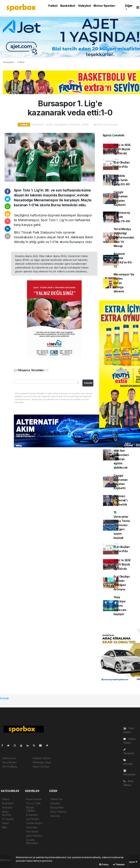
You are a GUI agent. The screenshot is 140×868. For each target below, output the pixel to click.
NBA (4, 827)
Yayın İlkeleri (9, 762)
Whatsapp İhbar (42, 762)
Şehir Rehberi (34, 836)
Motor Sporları (104, 6)
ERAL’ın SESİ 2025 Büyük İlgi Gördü (122, 149)
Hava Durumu (34, 799)
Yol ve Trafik (33, 803)
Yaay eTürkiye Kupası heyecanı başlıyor (120, 606)
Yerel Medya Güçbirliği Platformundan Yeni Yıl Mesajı (124, 238)
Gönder (88, 383)
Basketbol (68, 6)
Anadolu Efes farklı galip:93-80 (122, 180)
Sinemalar (32, 827)
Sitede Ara (56, 799)
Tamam (119, 864)
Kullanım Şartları (42, 758)
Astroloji (55, 816)
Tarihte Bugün (34, 823)
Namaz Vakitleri (31, 809)
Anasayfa (9, 62)
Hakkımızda (9, 758)
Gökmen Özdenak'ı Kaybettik (121, 500)
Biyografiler (57, 807)
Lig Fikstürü (33, 819)
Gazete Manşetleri (32, 841)
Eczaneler (32, 815)
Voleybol (84, 6)
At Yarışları (8, 819)
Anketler (55, 803)
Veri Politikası (10, 767)
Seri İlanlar (32, 831)
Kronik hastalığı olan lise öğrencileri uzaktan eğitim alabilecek (121, 455)
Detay (104, 864)
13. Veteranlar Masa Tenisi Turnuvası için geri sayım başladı (122, 525)
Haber (6, 823)
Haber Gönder (41, 767)
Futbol (53, 6)
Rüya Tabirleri (58, 812)
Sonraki (4, 698)
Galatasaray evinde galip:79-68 (122, 217)
